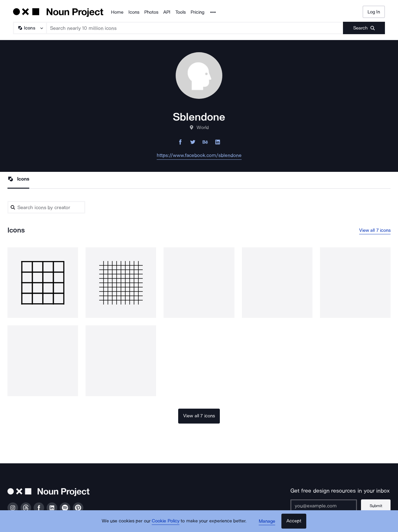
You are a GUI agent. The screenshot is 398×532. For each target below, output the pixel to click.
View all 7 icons (375, 230)
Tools (180, 12)
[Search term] (195, 28)
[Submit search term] (364, 28)
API (167, 12)
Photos (151, 12)
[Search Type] (30, 28)
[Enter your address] (324, 506)
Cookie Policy (166, 521)
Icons (134, 12)
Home (117, 12)
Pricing (197, 12)
